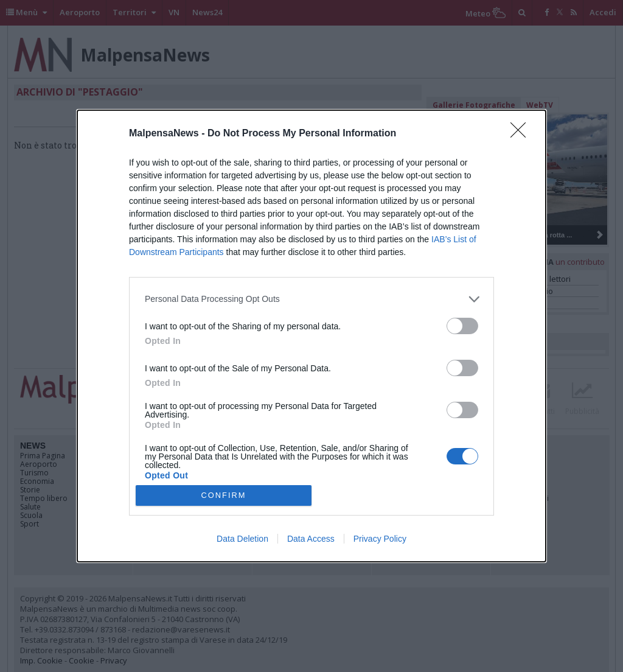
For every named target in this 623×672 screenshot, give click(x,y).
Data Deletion (242, 539)
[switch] (462, 326)
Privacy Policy (380, 539)
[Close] (522, 134)
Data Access (311, 539)
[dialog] (311, 336)
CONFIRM (224, 496)
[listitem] (311, 299)
